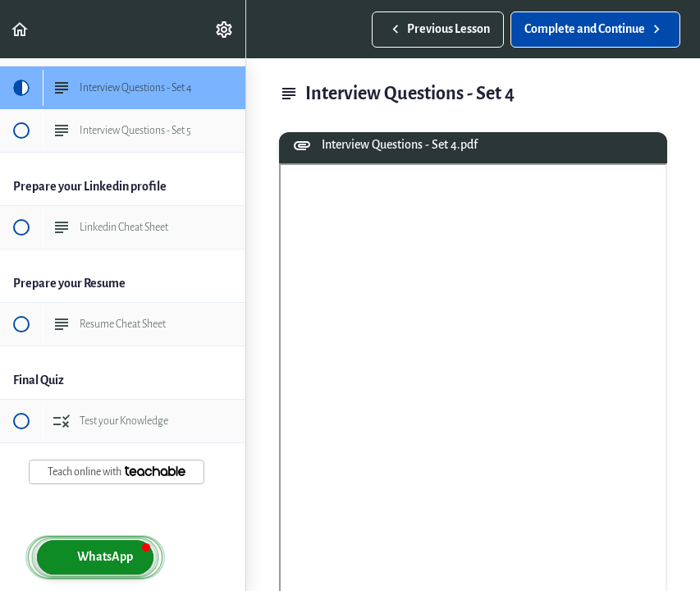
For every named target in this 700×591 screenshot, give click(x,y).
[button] (21, 29)
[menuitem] (225, 29)
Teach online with (117, 472)
